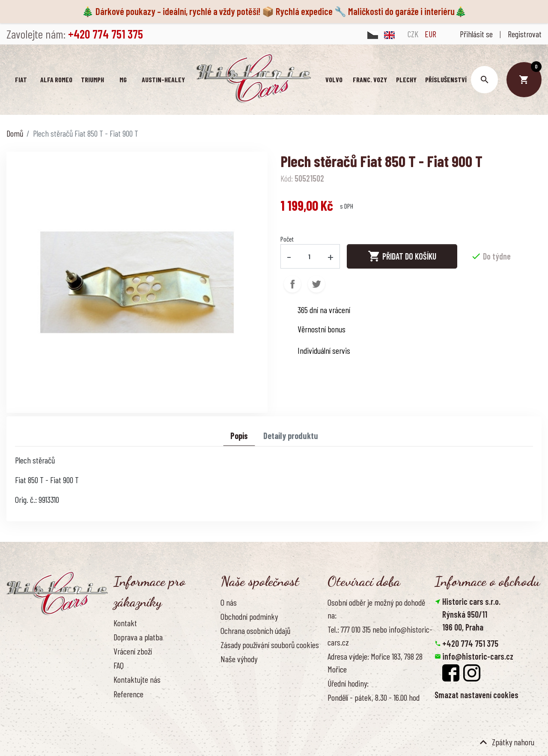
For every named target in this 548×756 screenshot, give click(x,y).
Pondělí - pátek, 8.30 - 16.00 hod (374, 697)
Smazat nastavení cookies (477, 695)
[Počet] (310, 256)
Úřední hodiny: (348, 683)
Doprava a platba (138, 637)
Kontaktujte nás (137, 679)
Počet (287, 239)
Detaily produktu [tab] (291, 436)
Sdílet (292, 284)
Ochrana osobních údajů (255, 630)
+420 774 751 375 (470, 643)
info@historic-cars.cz (478, 656)
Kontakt (125, 622)
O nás (229, 602)
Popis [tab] (239, 436)
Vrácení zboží (133, 651)
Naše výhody (239, 659)
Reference (128, 693)
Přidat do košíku (402, 256)
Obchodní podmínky (249, 616)
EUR (430, 34)
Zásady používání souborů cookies (270, 645)
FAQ (119, 665)
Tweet (316, 284)
